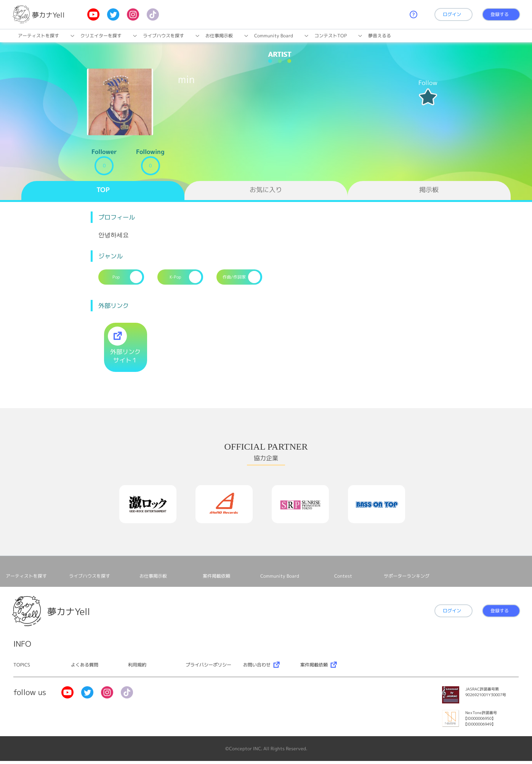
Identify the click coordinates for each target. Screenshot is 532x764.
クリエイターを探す (101, 36)
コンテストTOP (331, 36)
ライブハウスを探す (163, 36)
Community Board (274, 36)
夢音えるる (380, 36)
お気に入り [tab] (266, 190)
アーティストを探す (38, 36)
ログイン (452, 14)
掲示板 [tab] (429, 190)
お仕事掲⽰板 (219, 36)
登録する (500, 14)
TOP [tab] (103, 190)
